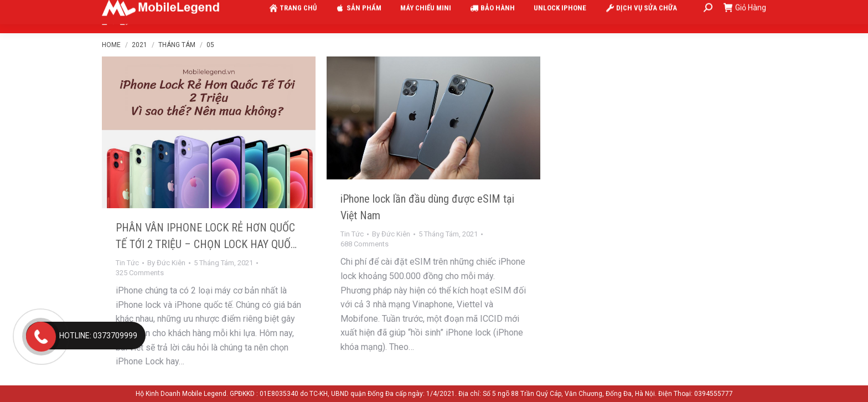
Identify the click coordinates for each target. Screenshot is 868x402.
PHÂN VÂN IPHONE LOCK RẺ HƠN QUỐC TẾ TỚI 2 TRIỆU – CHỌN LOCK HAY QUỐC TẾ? (206, 244)
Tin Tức (127, 263)
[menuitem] (290, 17)
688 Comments (365, 244)
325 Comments (140, 273)
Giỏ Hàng (745, 17)
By (166, 263)
